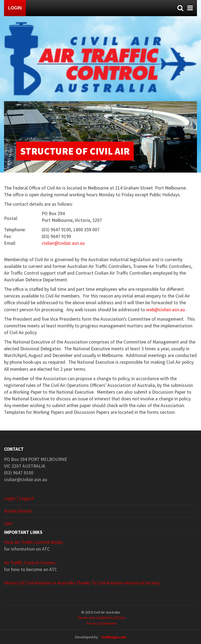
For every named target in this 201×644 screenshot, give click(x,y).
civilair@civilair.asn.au (63, 243)
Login (15, 8)
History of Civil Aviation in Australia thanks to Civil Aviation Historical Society (82, 583)
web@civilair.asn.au (165, 310)
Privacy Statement (102, 623)
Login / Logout (19, 498)
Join (8, 523)
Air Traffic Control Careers (30, 563)
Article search (18, 511)
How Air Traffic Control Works (33, 542)
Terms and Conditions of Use (102, 618)
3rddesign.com (114, 637)
